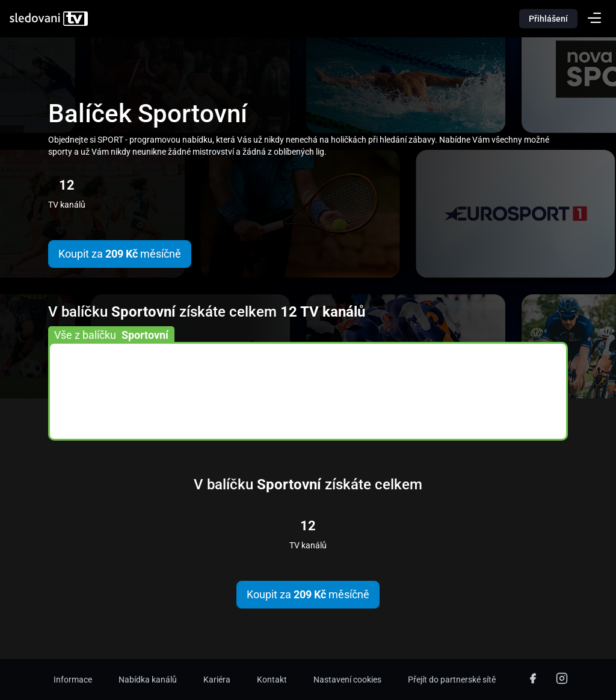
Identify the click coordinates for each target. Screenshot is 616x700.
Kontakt (272, 680)
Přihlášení (548, 19)
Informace (73, 680)
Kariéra (217, 680)
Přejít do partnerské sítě (452, 680)
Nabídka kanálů (148, 680)
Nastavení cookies (347, 680)
